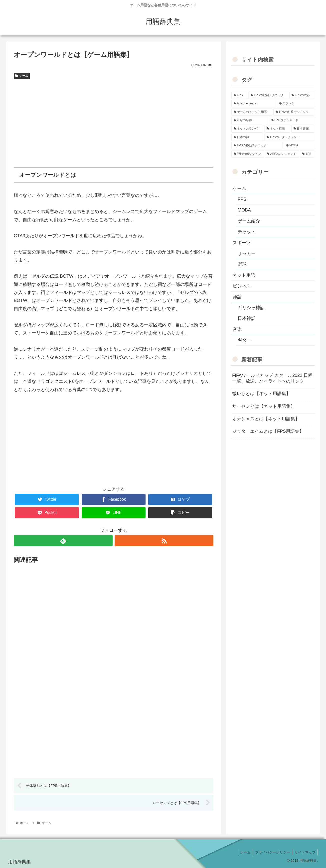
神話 (237, 297)
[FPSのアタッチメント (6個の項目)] (289, 137)
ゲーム (22, 76)
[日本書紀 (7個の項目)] (303, 129)
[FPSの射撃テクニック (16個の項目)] (294, 112)
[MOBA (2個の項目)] (299, 146)
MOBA (244, 210)
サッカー (247, 253)
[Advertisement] (114, 119)
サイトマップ (305, 853)
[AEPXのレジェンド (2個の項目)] (282, 154)
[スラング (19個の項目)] (296, 104)
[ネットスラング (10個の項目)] (247, 129)
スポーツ (242, 243)
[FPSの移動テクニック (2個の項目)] (257, 146)
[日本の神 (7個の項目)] (247, 137)
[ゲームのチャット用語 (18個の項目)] (252, 112)
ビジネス (242, 286)
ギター (244, 340)
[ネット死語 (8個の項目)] (277, 129)
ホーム (243, 853)
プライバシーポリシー (271, 853)
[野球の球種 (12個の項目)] (250, 120)
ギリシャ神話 (251, 308)
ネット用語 (244, 275)
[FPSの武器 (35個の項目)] (302, 95)
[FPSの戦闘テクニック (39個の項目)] (268, 95)
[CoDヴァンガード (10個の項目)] (292, 120)
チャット (247, 232)
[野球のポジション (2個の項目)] (248, 154)
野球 (242, 264)
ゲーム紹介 (249, 221)
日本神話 (247, 318)
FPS (242, 199)
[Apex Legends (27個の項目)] (254, 104)
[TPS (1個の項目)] (307, 154)
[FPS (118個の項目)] (239, 95)
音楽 (237, 329)
